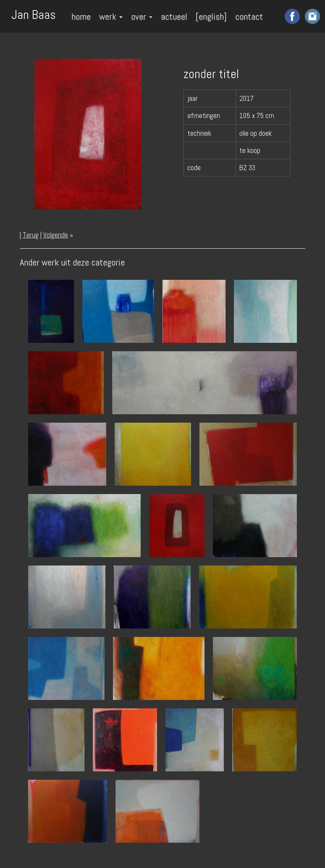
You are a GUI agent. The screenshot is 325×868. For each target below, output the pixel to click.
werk (111, 16)
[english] (211, 16)
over (142, 16)
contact (249, 16)
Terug (31, 235)
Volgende (56, 235)
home (81, 16)
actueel (174, 16)
